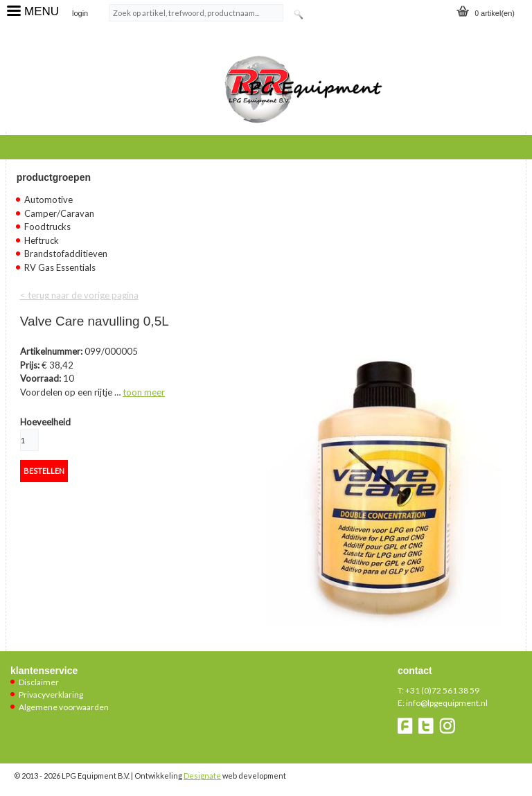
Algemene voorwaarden (64, 707)
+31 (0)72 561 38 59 (442, 690)
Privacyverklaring (51, 695)
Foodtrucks (47, 227)
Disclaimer (39, 682)
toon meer (144, 392)
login (80, 13)
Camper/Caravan (59, 213)
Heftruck (42, 240)
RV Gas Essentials (60, 267)
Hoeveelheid (45, 422)
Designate (202, 776)
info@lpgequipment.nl (447, 703)
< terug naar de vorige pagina (79, 295)
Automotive (48, 200)
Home (32, 145)
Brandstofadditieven (66, 254)
